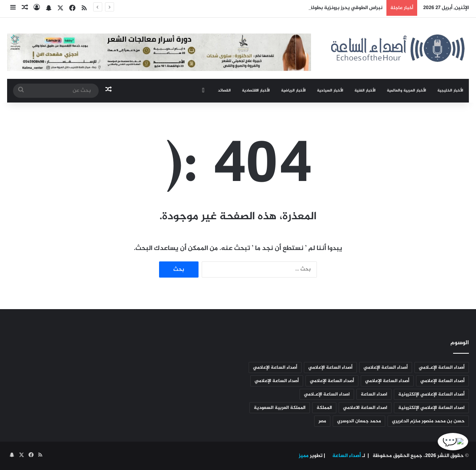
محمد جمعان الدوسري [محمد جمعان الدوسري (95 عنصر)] (359, 421)
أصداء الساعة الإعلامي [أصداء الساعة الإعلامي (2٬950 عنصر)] (386, 367)
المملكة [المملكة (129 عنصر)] (324, 408)
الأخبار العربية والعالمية (407, 90)
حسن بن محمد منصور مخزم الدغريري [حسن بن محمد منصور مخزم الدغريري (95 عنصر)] (428, 421)
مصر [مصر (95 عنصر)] (322, 421)
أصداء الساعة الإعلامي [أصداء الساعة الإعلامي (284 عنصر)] (442, 381)
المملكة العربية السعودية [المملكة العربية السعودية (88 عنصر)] (280, 408)
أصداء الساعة (346, 456)
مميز (304, 456)
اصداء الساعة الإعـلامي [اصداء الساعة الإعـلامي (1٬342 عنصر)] (327, 394)
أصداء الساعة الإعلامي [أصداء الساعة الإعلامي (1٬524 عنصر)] (330, 367)
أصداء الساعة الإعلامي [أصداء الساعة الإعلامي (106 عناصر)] (332, 381)
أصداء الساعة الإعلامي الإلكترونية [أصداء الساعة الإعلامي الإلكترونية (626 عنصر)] (431, 394)
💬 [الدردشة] (457, 442)
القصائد (224, 90)
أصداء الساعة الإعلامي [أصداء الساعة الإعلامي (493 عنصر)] (275, 367)
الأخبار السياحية (330, 90)
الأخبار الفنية (365, 90)
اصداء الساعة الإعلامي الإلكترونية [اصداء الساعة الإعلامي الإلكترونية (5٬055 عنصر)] (431, 408)
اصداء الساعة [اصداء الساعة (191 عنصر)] (374, 394)
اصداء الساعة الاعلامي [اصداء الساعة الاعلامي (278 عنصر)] (365, 408)
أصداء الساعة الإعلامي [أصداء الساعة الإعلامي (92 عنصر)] (277, 381)
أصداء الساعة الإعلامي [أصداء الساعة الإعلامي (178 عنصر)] (387, 381)
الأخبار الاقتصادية (256, 90)
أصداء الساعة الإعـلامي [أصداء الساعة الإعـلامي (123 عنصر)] (442, 367)
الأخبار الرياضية (293, 90)
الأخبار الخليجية (450, 90)
